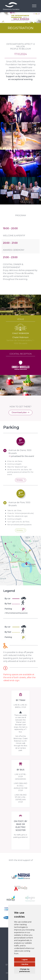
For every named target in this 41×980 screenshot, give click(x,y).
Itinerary (21, 480)
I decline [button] (25, 964)
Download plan (20, 412)
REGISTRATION (21, 28)
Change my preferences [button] (25, 970)
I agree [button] (25, 960)
